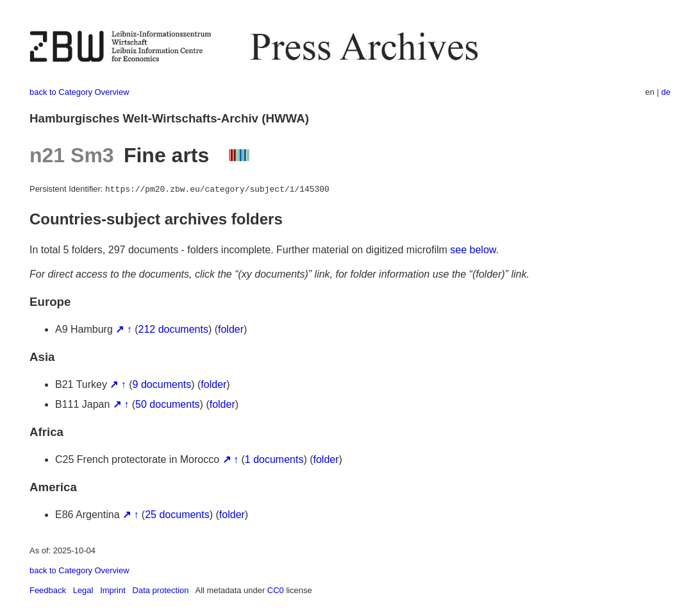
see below (473, 250)
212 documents (173, 329)
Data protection (161, 590)
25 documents (177, 515)
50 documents (168, 404)
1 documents (274, 459)
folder (231, 329)
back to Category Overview (79, 92)
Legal (83, 590)
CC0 (276, 590)
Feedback (48, 590)
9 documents (162, 384)
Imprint (113, 590)
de (666, 92)
